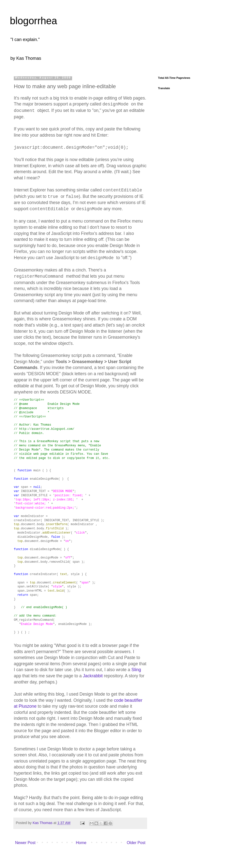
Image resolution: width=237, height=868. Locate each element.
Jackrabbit (93, 676)
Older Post (136, 843)
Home (81, 843)
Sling (136, 670)
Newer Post (25, 843)
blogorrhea (33, 21)
